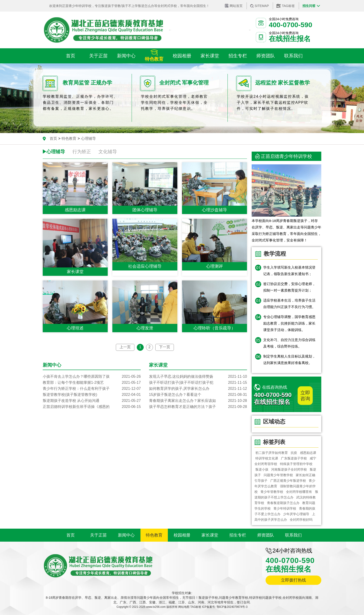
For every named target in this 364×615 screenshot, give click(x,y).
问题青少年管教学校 (278, 475)
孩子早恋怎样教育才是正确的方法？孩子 (198, 407)
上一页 (125, 347)
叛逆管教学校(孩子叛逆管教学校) (92, 395)
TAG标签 (288, 6)
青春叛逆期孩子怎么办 (283, 503)
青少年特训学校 (285, 508)
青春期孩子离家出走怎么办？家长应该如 (198, 401)
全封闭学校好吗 (301, 520)
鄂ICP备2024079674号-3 (232, 607)
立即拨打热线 (293, 580)
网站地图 (184, 607)
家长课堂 (210, 535)
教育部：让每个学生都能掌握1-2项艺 (92, 383)
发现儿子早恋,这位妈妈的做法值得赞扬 (198, 377)
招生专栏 (238, 535)
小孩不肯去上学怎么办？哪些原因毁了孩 (92, 377)
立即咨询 (305, 396)
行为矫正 (82, 152)
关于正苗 (98, 535)
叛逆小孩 (262, 469)
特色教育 (69, 138)
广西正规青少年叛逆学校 (288, 481)
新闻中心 (126, 535)
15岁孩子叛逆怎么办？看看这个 (198, 395)
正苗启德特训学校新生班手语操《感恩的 (92, 407)
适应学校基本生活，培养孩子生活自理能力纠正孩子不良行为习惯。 (289, 304)
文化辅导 (108, 152)
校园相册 (182, 535)
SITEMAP (262, 6)
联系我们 (293, 535)
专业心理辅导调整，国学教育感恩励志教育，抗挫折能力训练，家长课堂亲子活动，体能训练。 (289, 323)
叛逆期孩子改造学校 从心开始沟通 (92, 401)
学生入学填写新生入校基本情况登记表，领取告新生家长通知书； (289, 271)
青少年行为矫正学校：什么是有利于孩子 (92, 389)
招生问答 (309, 6)
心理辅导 (88, 138)
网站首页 (236, 6)
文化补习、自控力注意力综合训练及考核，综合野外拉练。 (289, 343)
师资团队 (266, 535)
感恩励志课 (308, 453)
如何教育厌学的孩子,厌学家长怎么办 (198, 389)
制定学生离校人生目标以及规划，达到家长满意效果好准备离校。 (289, 360)
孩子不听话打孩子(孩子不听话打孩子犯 (198, 383)
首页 (53, 138)
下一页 (165, 347)
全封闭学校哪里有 (299, 492)
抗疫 (294, 453)
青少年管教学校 (272, 492)
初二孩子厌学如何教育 (272, 453)
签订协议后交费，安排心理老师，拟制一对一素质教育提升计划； (289, 287)
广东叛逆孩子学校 (294, 458)
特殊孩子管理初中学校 (296, 464)
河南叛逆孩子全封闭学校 (289, 469)
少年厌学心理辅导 (296, 514)
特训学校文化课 (267, 458)
